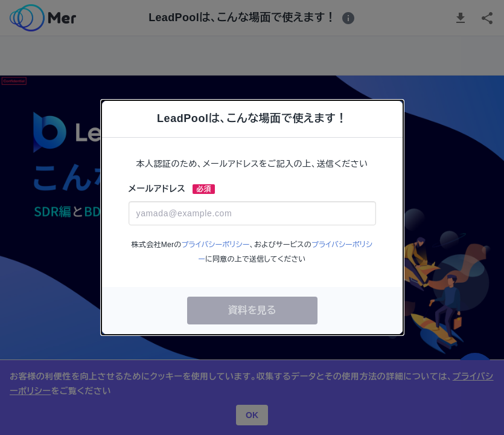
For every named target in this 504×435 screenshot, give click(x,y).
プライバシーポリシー (215, 245)
